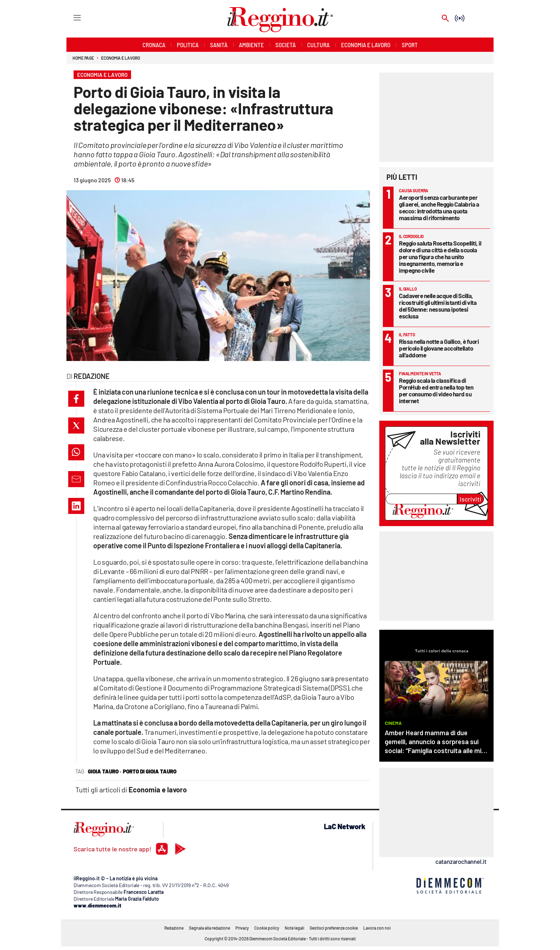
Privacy (242, 928)
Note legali (294, 928)
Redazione (174, 928)
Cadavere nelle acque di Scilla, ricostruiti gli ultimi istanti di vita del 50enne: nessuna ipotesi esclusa (438, 306)
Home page (83, 58)
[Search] (445, 19)
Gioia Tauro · (104, 771)
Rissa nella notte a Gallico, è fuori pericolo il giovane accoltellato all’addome (439, 348)
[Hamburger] (71, 17)
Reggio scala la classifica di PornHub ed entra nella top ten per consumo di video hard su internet (436, 390)
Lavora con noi (377, 928)
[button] (76, 399)
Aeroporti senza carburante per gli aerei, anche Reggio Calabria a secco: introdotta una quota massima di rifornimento (439, 207)
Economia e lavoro (120, 58)
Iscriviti (471, 499)
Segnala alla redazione (209, 928)
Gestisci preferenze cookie (334, 928)
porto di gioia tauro (150, 771)
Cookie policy (267, 928)
